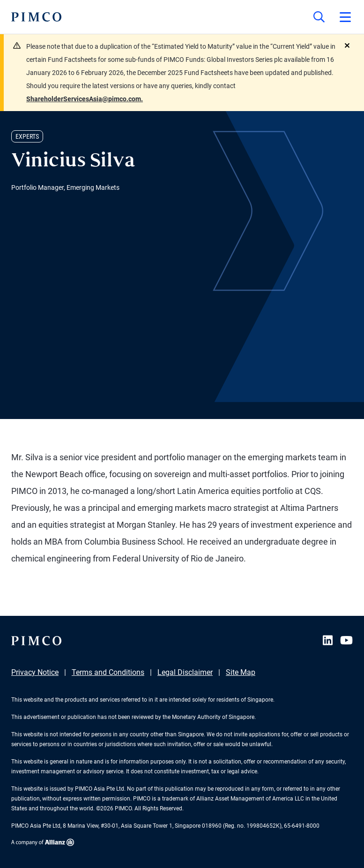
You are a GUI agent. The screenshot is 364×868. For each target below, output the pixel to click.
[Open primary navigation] (345, 17)
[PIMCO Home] (36, 17)
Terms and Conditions (108, 672)
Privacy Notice (35, 672)
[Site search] (319, 17)
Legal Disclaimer (185, 672)
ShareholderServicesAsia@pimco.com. (85, 99)
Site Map (241, 672)
